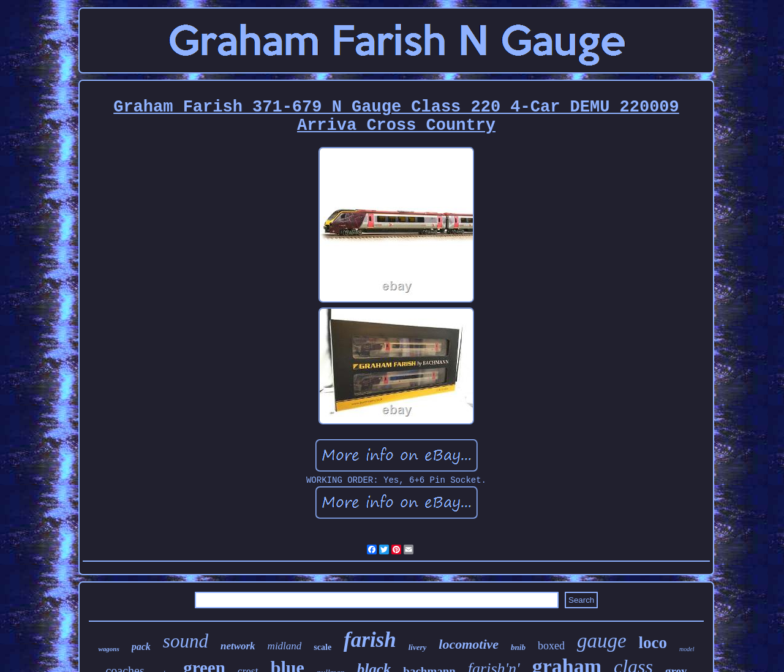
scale (322, 647)
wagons (108, 649)
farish (370, 640)
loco (653, 643)
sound (186, 641)
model (687, 649)
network (238, 646)
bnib (518, 647)
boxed (551, 646)
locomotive (469, 644)
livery (418, 647)
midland (285, 646)
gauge (602, 641)
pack (141, 647)
